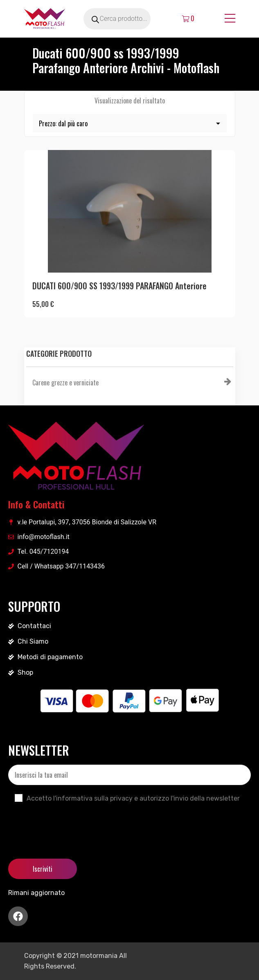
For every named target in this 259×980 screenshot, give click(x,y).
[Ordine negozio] (130, 123)
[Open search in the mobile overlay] (126, 19)
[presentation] (70, 824)
